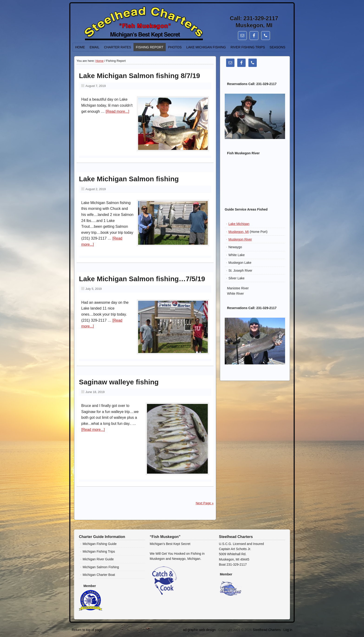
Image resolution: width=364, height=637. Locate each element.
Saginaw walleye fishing (119, 382)
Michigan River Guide (98, 559)
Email (94, 47)
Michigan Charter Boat (99, 575)
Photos (175, 47)
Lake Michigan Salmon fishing (129, 179)
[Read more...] (117, 111)
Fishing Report (150, 47)
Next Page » (205, 503)
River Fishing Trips (248, 47)
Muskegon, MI (239, 232)
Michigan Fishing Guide (100, 544)
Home (80, 47)
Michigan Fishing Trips (99, 551)
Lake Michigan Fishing (206, 47)
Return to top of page (87, 630)
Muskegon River (240, 239)
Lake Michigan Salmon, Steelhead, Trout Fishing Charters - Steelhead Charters (125, 24)
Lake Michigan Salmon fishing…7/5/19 (142, 279)
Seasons (277, 47)
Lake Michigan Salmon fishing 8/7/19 (140, 76)
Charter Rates (118, 47)
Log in (288, 630)
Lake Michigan (239, 224)
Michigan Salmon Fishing (101, 567)
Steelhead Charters (267, 630)
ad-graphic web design (199, 630)
